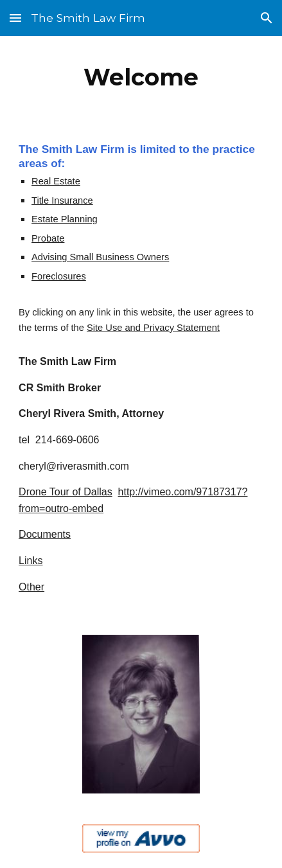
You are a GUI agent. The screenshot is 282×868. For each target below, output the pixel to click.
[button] (15, 18)
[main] (141, 77)
